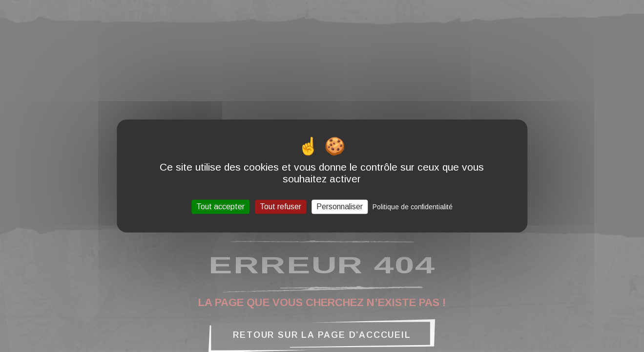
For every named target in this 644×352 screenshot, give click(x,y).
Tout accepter (220, 207)
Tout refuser (280, 207)
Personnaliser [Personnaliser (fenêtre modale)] (340, 207)
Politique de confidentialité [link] (413, 207)
